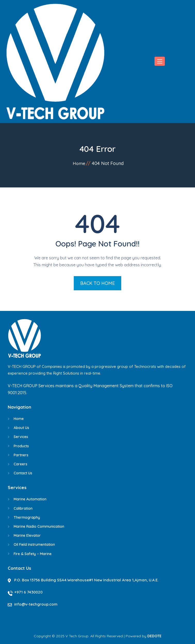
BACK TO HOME (98, 283)
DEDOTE (154, 636)
